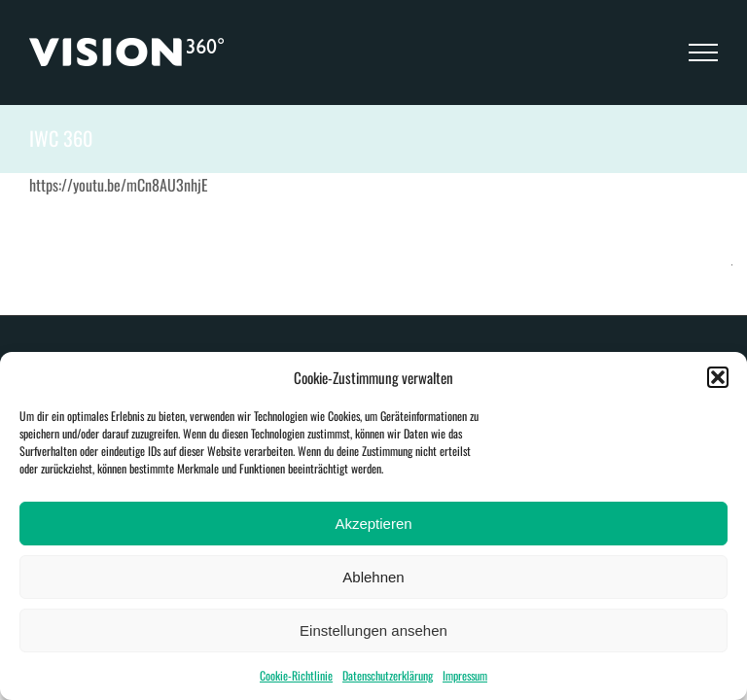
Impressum (465, 675)
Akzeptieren (373, 524)
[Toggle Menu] (703, 52)
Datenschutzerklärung (388, 675)
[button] (718, 377)
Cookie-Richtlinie (296, 675)
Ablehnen (373, 577)
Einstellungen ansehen (373, 630)
